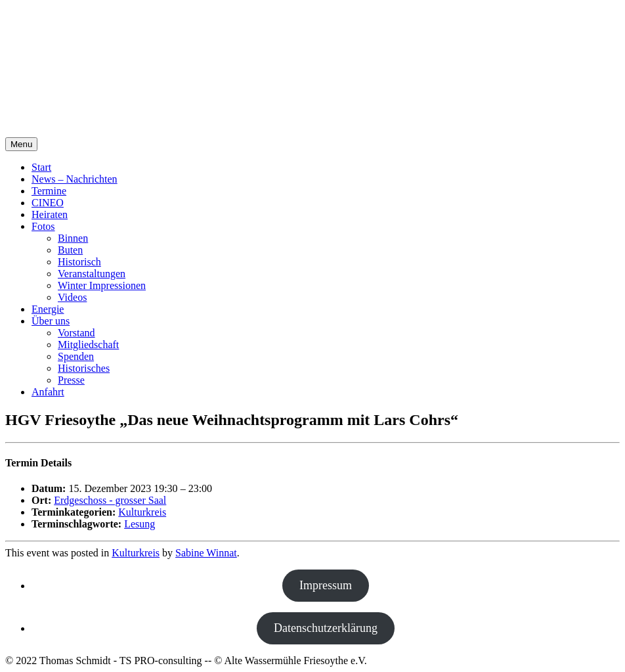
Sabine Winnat (206, 553)
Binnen (73, 238)
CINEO (48, 203)
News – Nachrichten (75, 179)
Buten (70, 250)
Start (41, 167)
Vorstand (76, 333)
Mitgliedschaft (88, 345)
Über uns (51, 321)
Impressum (326, 585)
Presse (71, 380)
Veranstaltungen (92, 274)
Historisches (84, 368)
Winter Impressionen (102, 285)
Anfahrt (48, 392)
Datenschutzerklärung (326, 628)
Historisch (79, 262)
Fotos (43, 226)
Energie (48, 309)
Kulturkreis (142, 512)
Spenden (76, 356)
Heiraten (50, 214)
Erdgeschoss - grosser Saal (110, 500)
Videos (72, 297)
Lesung (140, 524)
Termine (49, 191)
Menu (21, 144)
